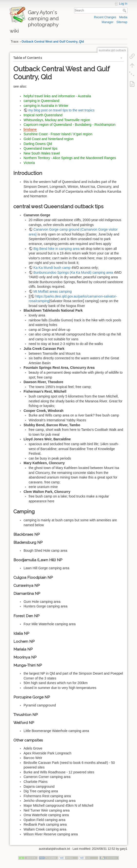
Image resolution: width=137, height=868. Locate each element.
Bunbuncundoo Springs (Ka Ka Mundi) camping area (73, 272)
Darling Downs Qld (38, 144)
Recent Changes (105, 17)
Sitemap (122, 22)
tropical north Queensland (43, 115)
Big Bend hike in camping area (57, 249)
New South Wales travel (42, 153)
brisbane (30, 129)
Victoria (29, 163)
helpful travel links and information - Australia (57, 96)
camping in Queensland (41, 101)
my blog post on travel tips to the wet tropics (61, 110)
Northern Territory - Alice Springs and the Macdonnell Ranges (70, 158)
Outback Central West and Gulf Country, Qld (53, 42)
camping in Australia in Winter (46, 106)
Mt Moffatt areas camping (53, 291)
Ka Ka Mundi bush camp (52, 268)
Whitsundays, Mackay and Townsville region (57, 120)
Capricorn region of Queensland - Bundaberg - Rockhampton (69, 125)
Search (125, 10)
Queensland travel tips (40, 148)
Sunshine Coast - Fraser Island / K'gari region (58, 134)
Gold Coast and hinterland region (48, 139)
